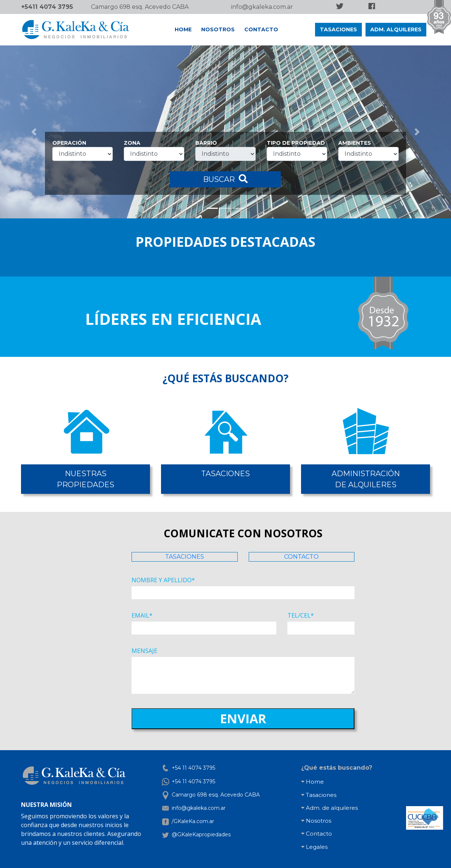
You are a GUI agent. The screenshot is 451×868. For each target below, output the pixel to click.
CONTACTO (261, 29)
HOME (183, 29)
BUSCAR (225, 179)
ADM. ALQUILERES (396, 29)
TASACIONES (338, 29)
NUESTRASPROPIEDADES (85, 479)
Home (312, 782)
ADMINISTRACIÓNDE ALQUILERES (366, 479)
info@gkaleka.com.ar (262, 7)
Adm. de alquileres (329, 808)
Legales (314, 847)
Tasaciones (319, 795)
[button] (34, 132)
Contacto (317, 834)
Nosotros (316, 821)
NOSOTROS (218, 29)
